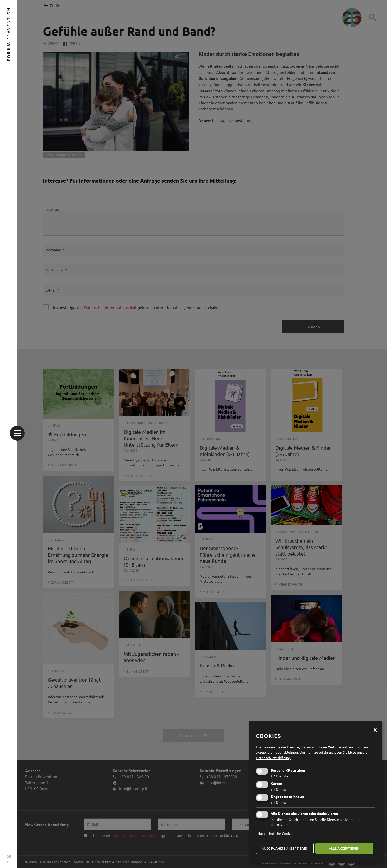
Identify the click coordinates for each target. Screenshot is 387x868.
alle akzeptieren (344, 848)
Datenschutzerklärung (273, 758)
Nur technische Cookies (276, 833)
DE (9, 856)
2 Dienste (280, 776)
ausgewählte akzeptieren (285, 848)
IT (9, 862)
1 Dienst (279, 789)
